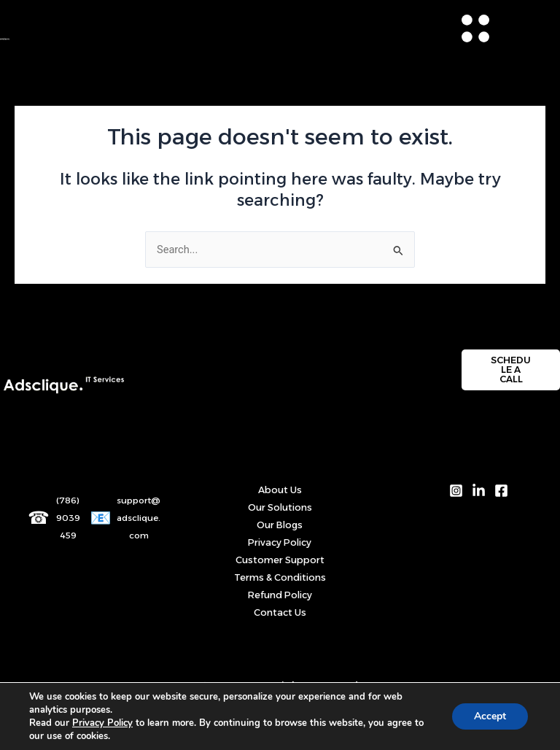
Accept (490, 716)
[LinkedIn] (479, 491)
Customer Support (280, 560)
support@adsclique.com (139, 518)
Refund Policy (280, 595)
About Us (280, 490)
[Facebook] (501, 491)
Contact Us (280, 612)
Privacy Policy (280, 542)
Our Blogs (280, 525)
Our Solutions (280, 507)
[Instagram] (456, 491)
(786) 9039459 (68, 518)
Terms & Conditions (280, 577)
